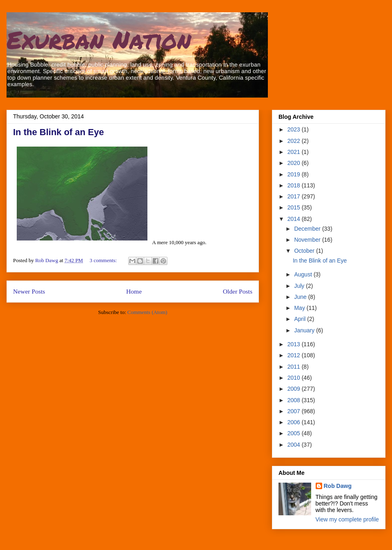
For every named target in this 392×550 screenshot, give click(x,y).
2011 (295, 367)
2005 (295, 433)
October (305, 251)
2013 (295, 344)
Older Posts (238, 291)
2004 (295, 445)
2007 (295, 411)
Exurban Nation (99, 39)
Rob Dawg (338, 486)
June (301, 297)
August (304, 274)
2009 (295, 389)
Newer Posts (29, 291)
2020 (295, 163)
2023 (295, 129)
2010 (295, 378)
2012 (295, 355)
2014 (295, 219)
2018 (295, 185)
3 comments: (104, 260)
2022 (295, 141)
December (308, 229)
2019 (295, 174)
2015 (295, 207)
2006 (295, 422)
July (300, 286)
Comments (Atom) (147, 312)
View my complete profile (347, 519)
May (300, 308)
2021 (295, 152)
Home (134, 291)
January (305, 330)
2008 (295, 400)
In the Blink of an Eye (58, 132)
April (301, 319)
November (308, 240)
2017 (295, 196)
